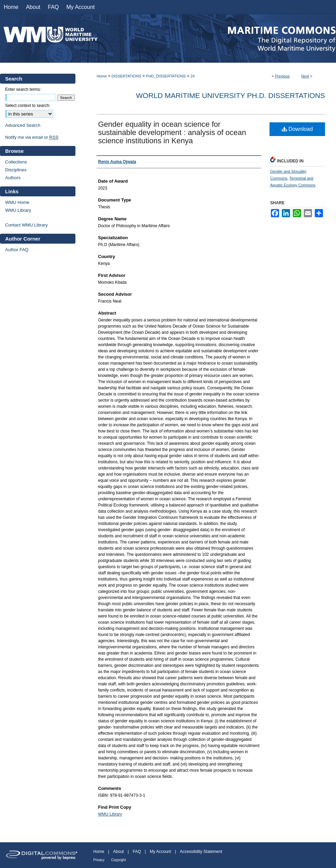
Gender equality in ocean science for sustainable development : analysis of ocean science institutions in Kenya (172, 132)
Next (305, 76)
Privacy (99, 860)
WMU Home (17, 202)
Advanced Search (23, 125)
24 (192, 76)
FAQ (137, 852)
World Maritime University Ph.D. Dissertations (230, 95)
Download (297, 129)
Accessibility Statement (201, 852)
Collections (16, 162)
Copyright (118, 860)
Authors (13, 178)
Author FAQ (17, 250)
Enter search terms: (23, 89)
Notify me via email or (32, 137)
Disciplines (16, 170)
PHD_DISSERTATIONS (166, 76)
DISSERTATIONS (126, 76)
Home (102, 76)
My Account (160, 852)
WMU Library (110, 814)
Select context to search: (28, 106)
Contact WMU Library (26, 225)
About (118, 852)
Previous (282, 76)
